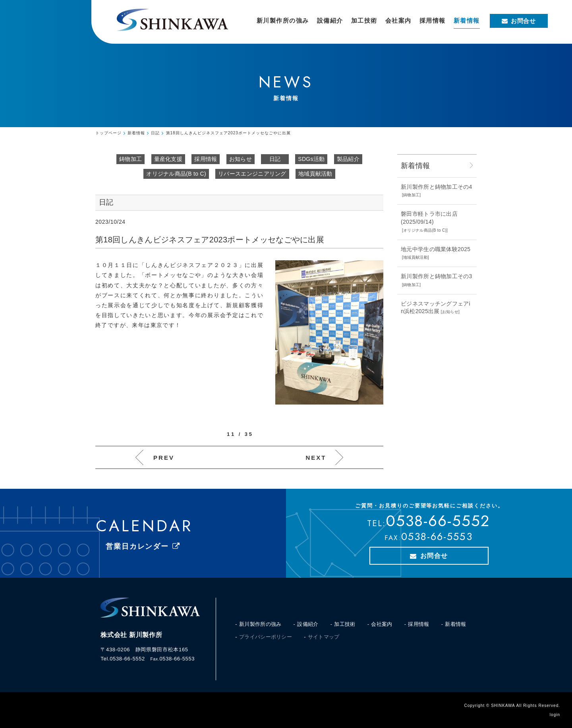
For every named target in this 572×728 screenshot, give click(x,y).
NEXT (316, 458)
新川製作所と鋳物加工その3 (437, 276)
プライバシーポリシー (266, 637)
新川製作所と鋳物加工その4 (437, 187)
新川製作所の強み (260, 624)
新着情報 (455, 624)
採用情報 (206, 159)
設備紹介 (308, 624)
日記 (275, 159)
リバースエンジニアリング (252, 174)
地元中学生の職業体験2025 (436, 249)
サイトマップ (324, 637)
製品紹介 (348, 159)
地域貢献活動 (315, 174)
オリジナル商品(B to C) (176, 174)
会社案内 (382, 624)
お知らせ (241, 159)
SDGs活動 (311, 159)
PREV (164, 458)
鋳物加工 (130, 159)
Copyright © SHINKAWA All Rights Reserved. (512, 706)
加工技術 (345, 624)
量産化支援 (168, 159)
